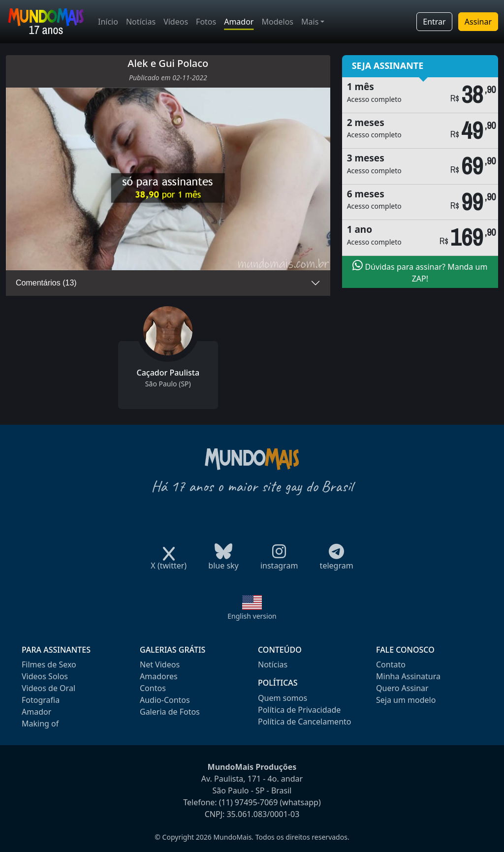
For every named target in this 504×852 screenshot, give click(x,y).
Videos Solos (45, 676)
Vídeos (176, 22)
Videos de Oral (48, 688)
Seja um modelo (406, 700)
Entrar (434, 22)
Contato (391, 664)
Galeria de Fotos (170, 712)
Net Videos (160, 664)
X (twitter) (169, 562)
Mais (310, 22)
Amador (239, 22)
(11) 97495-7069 (249, 802)
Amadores (159, 676)
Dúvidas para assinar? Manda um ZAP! (420, 272)
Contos (153, 688)
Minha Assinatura (408, 676)
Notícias (141, 22)
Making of (40, 724)
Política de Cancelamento (304, 722)
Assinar (478, 22)
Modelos (277, 22)
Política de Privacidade (299, 710)
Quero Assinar (402, 688)
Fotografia (41, 700)
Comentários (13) (46, 283)
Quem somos (283, 698)
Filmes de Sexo (49, 664)
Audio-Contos (165, 700)
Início (108, 22)
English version (252, 616)
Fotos (206, 22)
